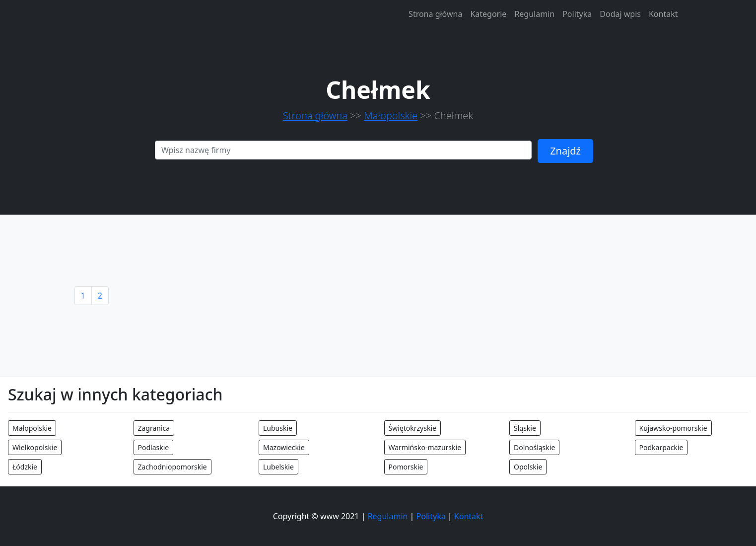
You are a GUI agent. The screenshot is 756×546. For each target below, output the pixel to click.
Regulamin (534, 14)
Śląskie (525, 428)
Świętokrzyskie (412, 428)
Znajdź (565, 151)
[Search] (343, 150)
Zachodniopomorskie (172, 467)
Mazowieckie (284, 447)
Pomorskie (406, 467)
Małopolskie (391, 116)
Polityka (577, 14)
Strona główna (435, 14)
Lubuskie (278, 428)
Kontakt (663, 14)
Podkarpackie (661, 447)
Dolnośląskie (534, 447)
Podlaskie (154, 447)
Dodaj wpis (620, 14)
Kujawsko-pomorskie (673, 428)
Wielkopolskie (35, 447)
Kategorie (488, 14)
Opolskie (528, 467)
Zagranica (154, 428)
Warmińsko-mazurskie (425, 447)
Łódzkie (25, 467)
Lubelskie (278, 467)
